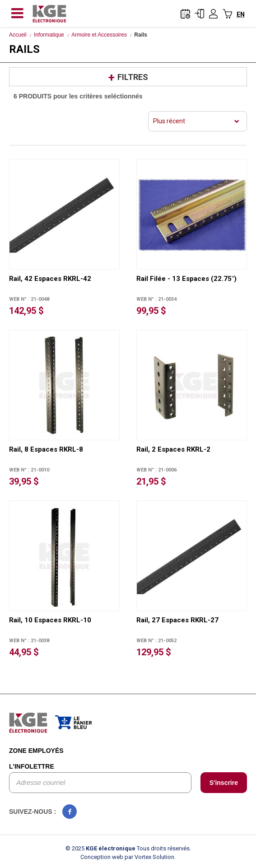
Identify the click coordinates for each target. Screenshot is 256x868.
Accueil (18, 35)
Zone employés (36, 751)
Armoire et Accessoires (99, 35)
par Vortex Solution (149, 857)
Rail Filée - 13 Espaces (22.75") (186, 279)
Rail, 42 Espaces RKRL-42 (50, 279)
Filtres (133, 77)
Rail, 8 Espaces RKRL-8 (46, 449)
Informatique (49, 35)
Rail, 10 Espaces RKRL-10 (50, 620)
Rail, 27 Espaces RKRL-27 (177, 620)
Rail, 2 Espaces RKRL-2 (173, 449)
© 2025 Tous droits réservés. (128, 848)
